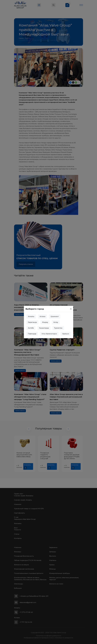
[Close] (71, 309)
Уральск (66, 334)
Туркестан (58, 328)
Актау (56, 322)
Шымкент (55, 316)
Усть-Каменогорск (49, 334)
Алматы (31, 316)
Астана (42, 316)
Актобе (31, 328)
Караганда (32, 322)
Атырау (45, 322)
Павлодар (32, 334)
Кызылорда (44, 328)
